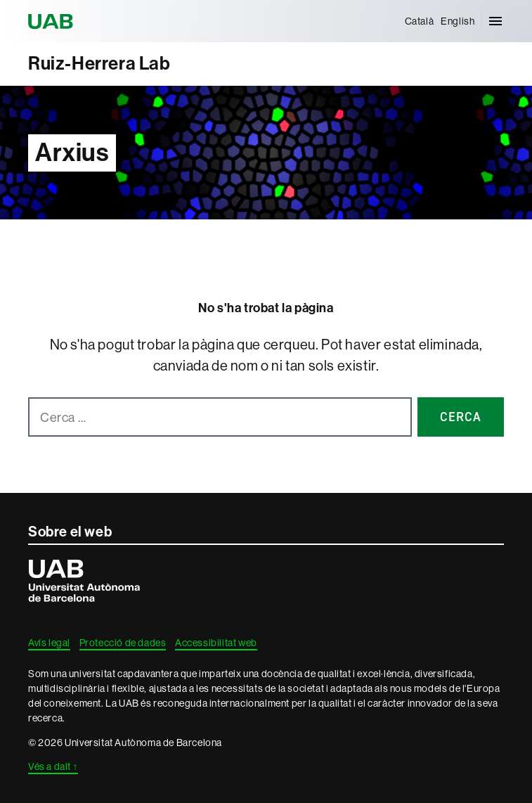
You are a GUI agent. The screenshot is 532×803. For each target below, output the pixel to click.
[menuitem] (420, 21)
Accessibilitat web (216, 643)
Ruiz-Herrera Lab (99, 64)
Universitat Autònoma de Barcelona (53, 21)
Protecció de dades (123, 643)
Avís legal (49, 643)
